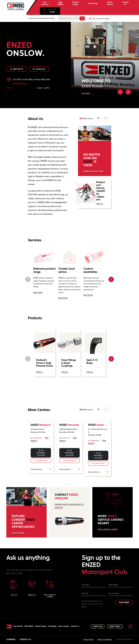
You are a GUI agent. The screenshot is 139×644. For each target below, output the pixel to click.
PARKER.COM (98, 627)
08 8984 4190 (94, 441)
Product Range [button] (75, 3)
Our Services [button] (45, 3)
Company (11, 640)
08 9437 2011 (64, 438)
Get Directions (20, 83)
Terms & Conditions (105, 640)
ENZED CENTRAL (115, 627)
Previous (120, 92)
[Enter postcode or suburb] (68, 18)
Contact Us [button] (125, 3)
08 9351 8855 (36, 438)
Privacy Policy (89, 640)
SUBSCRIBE (124, 603)
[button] (50, 11)
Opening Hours (41, 469)
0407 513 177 (16, 69)
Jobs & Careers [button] (110, 3)
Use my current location (99, 19)
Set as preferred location (41, 453)
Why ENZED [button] (60, 3)
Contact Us (39, 69)
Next (128, 92)
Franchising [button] (93, 4)
